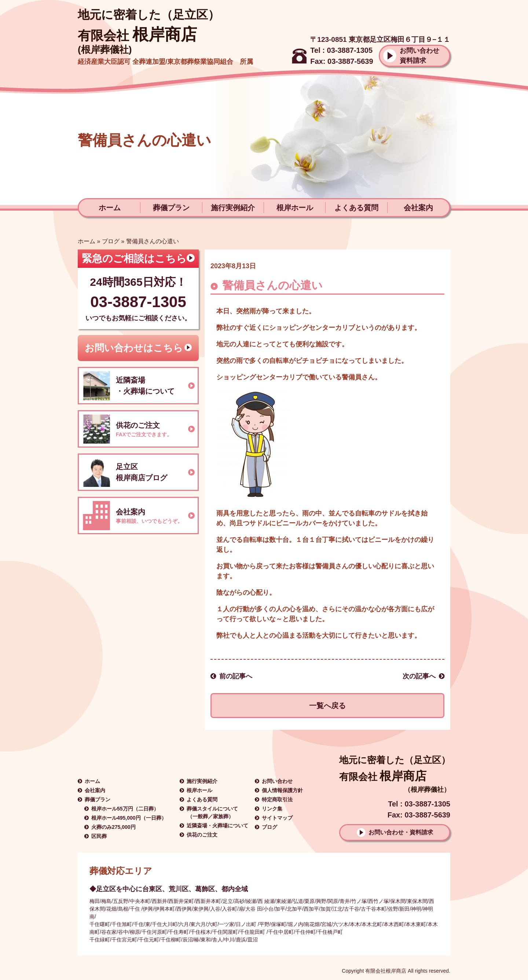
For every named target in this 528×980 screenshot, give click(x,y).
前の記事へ (236, 676)
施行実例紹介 (233, 208)
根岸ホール (295, 208)
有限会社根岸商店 (386, 971)
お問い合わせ (277, 781)
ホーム (110, 208)
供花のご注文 (202, 835)
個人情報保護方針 (282, 790)
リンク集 (272, 809)
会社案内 (418, 208)
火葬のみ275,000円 (113, 827)
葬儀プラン (171, 208)
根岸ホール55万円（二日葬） (125, 809)
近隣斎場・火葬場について (217, 826)
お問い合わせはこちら (134, 348)
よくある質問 (356, 208)
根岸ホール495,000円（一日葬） (129, 818)
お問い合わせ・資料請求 (401, 832)
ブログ (111, 241)
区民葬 (99, 836)
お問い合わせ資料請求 (419, 56)
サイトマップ (277, 818)
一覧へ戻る (327, 706)
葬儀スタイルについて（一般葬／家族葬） (212, 813)
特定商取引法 (277, 799)
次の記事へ (419, 676)
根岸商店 (137, 34)
